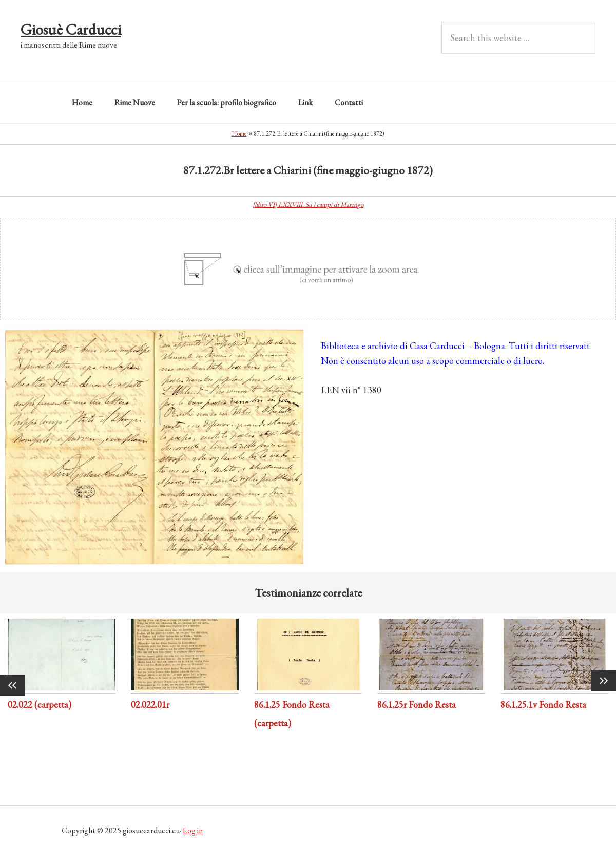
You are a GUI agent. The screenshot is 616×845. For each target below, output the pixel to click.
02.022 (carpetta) (40, 705)
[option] (62, 667)
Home (239, 133)
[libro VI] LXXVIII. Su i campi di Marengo (308, 205)
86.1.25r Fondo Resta (417, 705)
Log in (193, 830)
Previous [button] (12, 685)
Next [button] (604, 681)
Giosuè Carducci (71, 30)
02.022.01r (150, 705)
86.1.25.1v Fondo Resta (543, 705)
